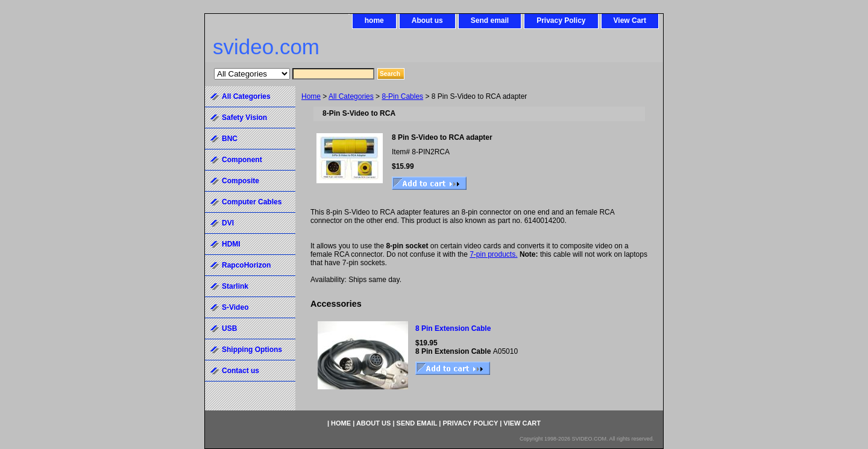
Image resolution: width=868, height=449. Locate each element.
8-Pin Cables (402, 96)
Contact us (241, 371)
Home (311, 96)
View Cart (630, 20)
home (374, 20)
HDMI (231, 244)
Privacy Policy (561, 20)
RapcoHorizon (246, 265)
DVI (228, 223)
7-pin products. (493, 254)
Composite (241, 181)
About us (427, 20)
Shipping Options (252, 350)
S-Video (235, 307)
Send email (490, 20)
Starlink (235, 286)
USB (229, 328)
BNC (230, 139)
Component (242, 160)
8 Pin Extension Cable (453, 328)
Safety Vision (244, 118)
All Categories (351, 96)
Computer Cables (252, 202)
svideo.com (266, 47)
